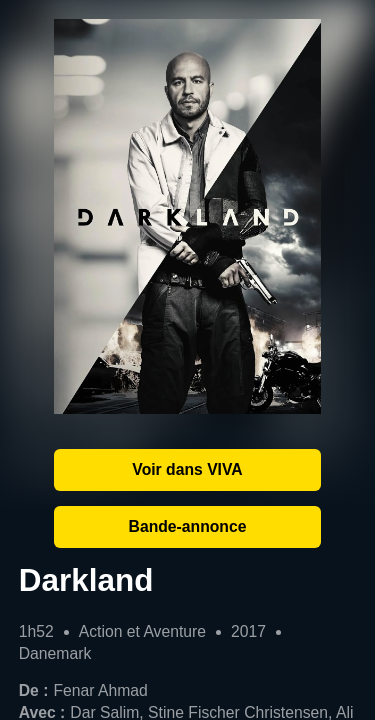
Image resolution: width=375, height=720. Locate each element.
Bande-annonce (188, 526)
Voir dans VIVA (187, 469)
